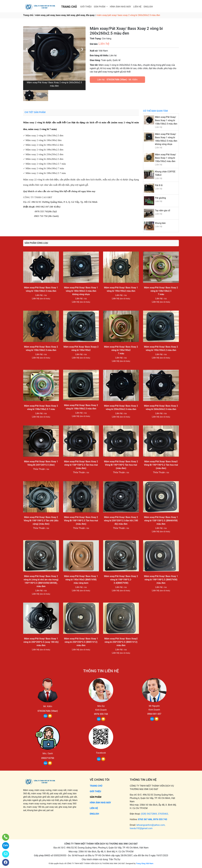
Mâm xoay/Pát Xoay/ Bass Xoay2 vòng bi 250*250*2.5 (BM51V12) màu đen (121, 642)
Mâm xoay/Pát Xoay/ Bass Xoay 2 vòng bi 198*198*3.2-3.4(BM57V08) (121, 580)
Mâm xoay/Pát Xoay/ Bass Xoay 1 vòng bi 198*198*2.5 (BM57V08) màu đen (161, 580)
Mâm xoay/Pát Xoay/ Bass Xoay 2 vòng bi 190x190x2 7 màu (121, 350)
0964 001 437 (154, 714)
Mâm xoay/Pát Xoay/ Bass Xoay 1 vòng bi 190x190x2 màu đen (166, 158)
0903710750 (48, 758)
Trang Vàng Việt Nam (145, 863)
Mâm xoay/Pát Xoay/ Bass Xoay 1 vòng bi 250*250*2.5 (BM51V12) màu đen (81, 642)
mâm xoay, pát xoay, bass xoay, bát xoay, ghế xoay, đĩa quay (65, 15)
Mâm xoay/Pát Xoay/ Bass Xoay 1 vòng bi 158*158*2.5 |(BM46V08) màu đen (161, 521)
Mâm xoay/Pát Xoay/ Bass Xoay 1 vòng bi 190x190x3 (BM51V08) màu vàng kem (81, 580)
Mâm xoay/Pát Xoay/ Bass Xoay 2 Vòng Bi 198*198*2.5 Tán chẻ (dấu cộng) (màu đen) (41, 521)
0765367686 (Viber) (117, 80)
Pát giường (160, 198)
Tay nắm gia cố (163, 210)
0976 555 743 (101, 714)
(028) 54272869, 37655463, (155, 814)
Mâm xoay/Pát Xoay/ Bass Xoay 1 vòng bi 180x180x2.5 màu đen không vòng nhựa (81, 291)
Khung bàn (160, 223)
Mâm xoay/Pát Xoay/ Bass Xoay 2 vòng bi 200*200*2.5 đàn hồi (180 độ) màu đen (121, 521)
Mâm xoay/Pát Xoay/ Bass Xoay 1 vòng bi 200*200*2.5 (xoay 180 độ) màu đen (41, 642)
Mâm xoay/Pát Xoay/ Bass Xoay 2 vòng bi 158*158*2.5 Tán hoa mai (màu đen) (81, 465)
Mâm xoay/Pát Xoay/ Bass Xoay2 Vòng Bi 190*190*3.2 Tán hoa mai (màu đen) (161, 465)
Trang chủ (28, 15)
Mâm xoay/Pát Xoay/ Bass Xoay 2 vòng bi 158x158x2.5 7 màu (161, 291)
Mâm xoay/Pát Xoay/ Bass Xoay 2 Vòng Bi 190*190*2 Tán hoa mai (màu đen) (121, 465)
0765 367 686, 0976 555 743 (153, 819)
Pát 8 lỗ (159, 185)
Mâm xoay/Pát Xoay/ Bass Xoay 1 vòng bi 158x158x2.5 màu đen (166, 120)
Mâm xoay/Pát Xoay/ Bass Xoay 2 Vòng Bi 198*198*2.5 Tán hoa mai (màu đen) (81, 521)
